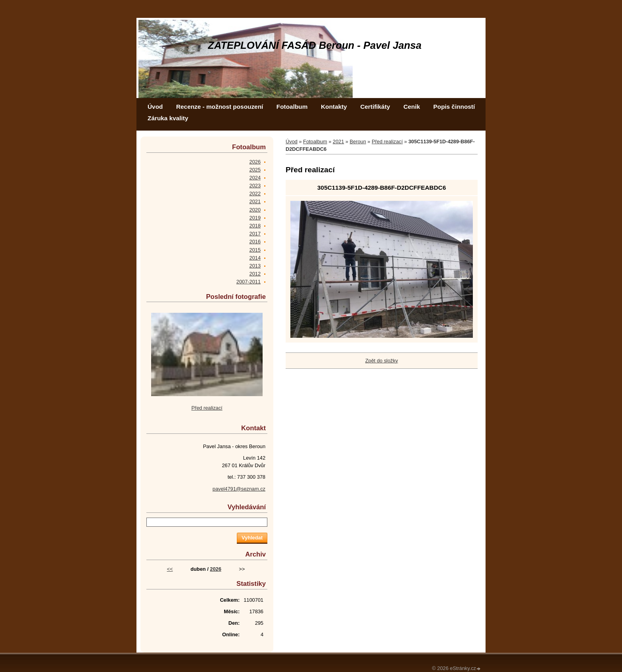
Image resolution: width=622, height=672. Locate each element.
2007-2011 (249, 282)
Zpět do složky (382, 361)
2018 (255, 226)
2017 (255, 234)
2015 (255, 250)
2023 (255, 186)
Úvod (155, 107)
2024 (255, 178)
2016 (255, 242)
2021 (338, 142)
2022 (255, 194)
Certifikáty (375, 107)
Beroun (358, 142)
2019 (255, 218)
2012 (255, 274)
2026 (255, 162)
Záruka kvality (168, 118)
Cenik (412, 107)
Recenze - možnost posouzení (220, 107)
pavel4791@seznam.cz (239, 489)
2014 (255, 258)
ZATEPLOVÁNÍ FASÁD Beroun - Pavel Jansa (315, 45)
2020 (255, 210)
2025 (255, 170)
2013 (255, 266)
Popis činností (454, 107)
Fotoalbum (292, 107)
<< (170, 569)
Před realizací (387, 142)
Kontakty (334, 107)
